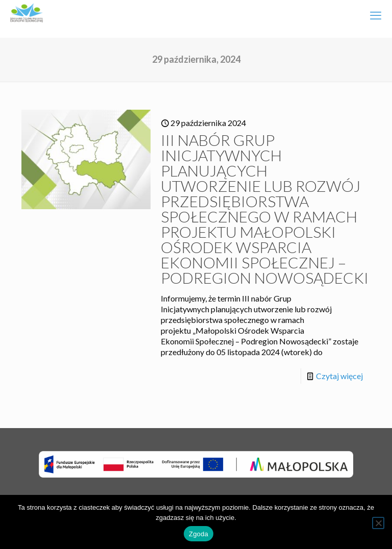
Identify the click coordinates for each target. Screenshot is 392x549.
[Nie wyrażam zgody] (378, 523)
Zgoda (199, 534)
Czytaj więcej (339, 376)
